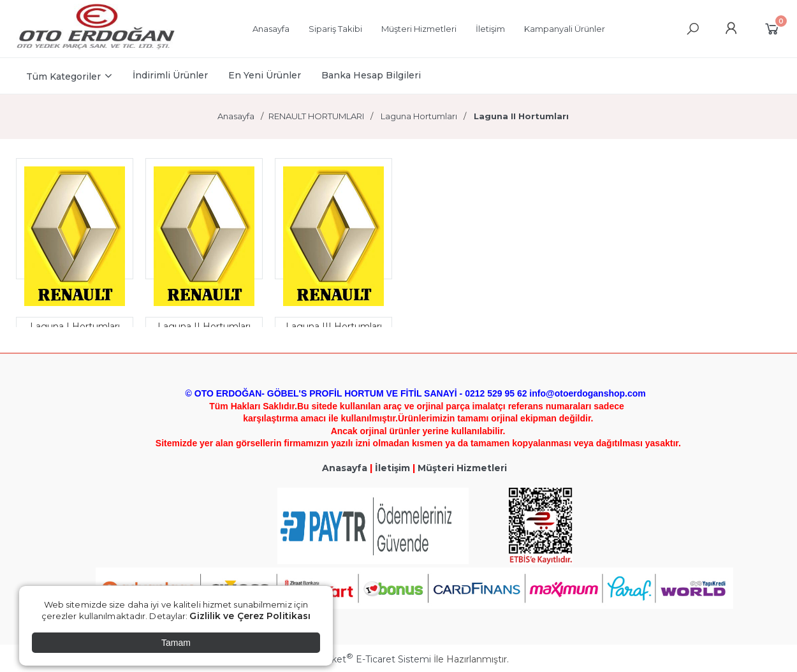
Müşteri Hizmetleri (462, 468)
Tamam (176, 643)
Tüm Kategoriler (63, 77)
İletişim (392, 468)
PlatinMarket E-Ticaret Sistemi (360, 659)
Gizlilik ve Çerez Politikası (250, 616)
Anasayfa (345, 468)
